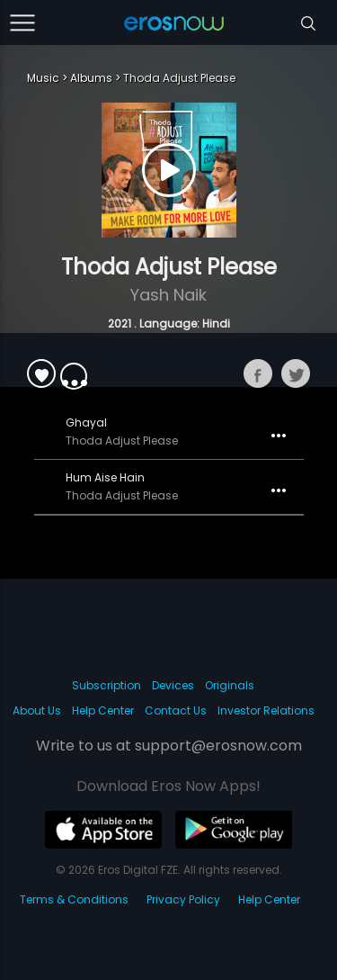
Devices (173, 685)
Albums (91, 78)
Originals (230, 685)
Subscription (106, 685)
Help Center (103, 710)
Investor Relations (266, 710)
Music (43, 78)
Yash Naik (168, 295)
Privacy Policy (183, 899)
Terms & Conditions (74, 899)
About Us (37, 710)
